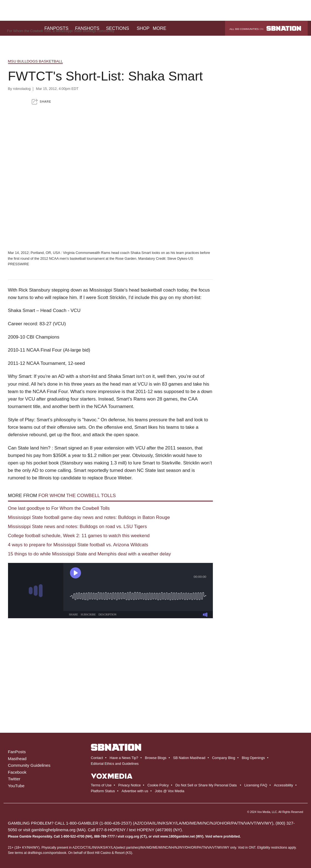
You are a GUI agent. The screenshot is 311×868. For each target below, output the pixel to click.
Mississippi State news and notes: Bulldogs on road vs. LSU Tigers (78, 527)
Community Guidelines (29, 765)
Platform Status (103, 791)
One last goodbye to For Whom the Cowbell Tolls (59, 508)
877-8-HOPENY (111, 830)
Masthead (17, 759)
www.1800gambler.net (178, 836)
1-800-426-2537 (116, 823)
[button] (42, 102)
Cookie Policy (158, 785)
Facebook (17, 772)
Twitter (14, 779)
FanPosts (17, 752)
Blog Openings (253, 758)
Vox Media (264, 812)
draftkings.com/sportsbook (47, 853)
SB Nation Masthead (189, 758)
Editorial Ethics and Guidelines (115, 764)
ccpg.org (132, 836)
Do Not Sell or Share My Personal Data (206, 785)
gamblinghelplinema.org (53, 830)
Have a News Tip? (124, 758)
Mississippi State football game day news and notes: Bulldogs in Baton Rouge (89, 517)
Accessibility (283, 785)
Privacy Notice (130, 785)
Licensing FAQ (256, 785)
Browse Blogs (156, 758)
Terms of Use (101, 785)
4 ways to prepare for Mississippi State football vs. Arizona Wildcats (78, 545)
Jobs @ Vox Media (170, 791)
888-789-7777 (104, 836)
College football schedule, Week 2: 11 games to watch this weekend (79, 536)
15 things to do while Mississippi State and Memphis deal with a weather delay (90, 554)
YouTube (16, 786)
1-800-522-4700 (73, 836)
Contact (97, 758)
